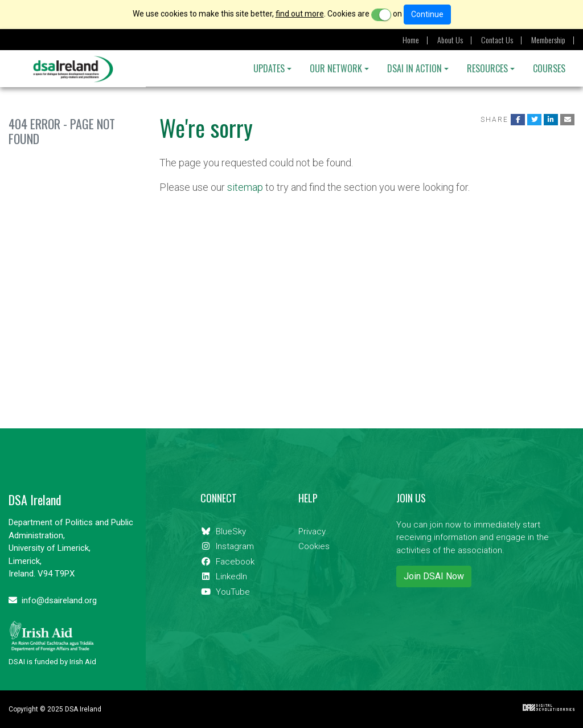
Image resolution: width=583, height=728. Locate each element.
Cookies (314, 546)
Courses (549, 68)
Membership (548, 40)
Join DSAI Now (434, 576)
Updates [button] (269, 68)
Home (411, 40)
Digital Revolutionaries (549, 707)
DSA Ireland (73, 69)
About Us (450, 40)
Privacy (312, 531)
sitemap (245, 187)
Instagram (227, 546)
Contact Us (497, 40)
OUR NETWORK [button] (336, 68)
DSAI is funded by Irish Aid (52, 643)
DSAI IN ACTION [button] (414, 68)
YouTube (225, 592)
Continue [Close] (427, 14)
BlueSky (223, 531)
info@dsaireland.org (53, 600)
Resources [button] (487, 68)
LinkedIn (224, 576)
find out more (300, 14)
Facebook (227, 562)
